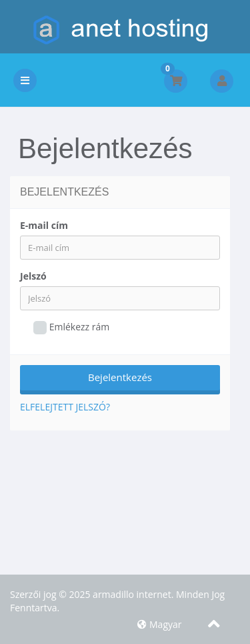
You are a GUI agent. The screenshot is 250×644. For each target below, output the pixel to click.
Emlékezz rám (71, 327)
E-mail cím (44, 225)
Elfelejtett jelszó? (65, 407)
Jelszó (33, 276)
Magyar (159, 624)
